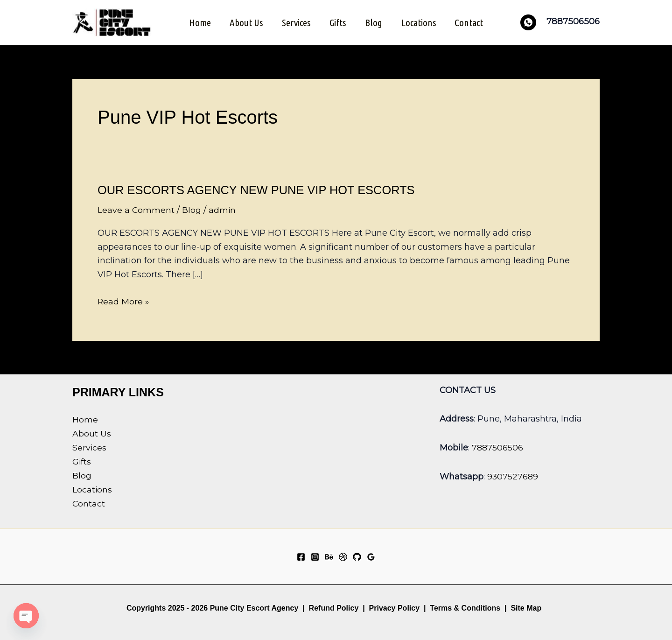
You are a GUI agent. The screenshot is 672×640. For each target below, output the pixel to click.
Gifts (338, 22)
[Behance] (329, 556)
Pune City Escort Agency (254, 607)
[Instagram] (315, 556)
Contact (471, 22)
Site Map (526, 607)
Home (198, 22)
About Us (245, 22)
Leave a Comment (136, 210)
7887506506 (497, 446)
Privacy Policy (395, 607)
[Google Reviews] (371, 556)
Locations (420, 22)
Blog (374, 22)
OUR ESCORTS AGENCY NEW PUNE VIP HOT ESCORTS (260, 189)
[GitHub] (357, 556)
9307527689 (513, 475)
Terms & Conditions (464, 607)
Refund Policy (334, 607)
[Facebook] (301, 556)
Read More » (124, 301)
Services (296, 22)
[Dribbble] (343, 556)
